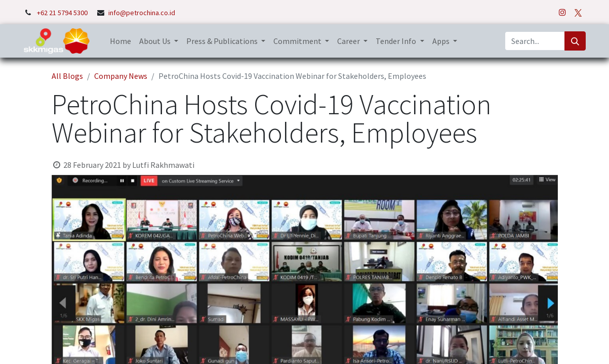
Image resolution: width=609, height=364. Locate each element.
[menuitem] (120, 41)
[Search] (575, 41)
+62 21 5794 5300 (63, 13)
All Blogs (67, 76)
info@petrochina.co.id (142, 13)
